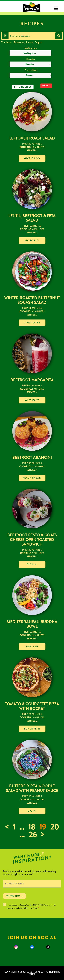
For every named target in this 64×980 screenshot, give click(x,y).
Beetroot (19, 42)
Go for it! (32, 241)
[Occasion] (30, 64)
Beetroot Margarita (32, 380)
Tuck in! (32, 564)
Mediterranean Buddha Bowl (32, 624)
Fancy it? (32, 647)
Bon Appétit (32, 729)
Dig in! (32, 811)
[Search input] (32, 36)
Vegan (39, 42)
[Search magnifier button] (59, 36)
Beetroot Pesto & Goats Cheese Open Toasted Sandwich (32, 540)
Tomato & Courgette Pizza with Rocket (32, 706)
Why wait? (32, 400)
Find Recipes (23, 87)
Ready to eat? (32, 478)
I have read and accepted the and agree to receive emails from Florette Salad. (32, 906)
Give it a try (32, 323)
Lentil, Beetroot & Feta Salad (32, 218)
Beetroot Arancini (32, 458)
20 (55, 827)
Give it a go (32, 158)
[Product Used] (30, 75)
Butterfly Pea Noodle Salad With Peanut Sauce (32, 788)
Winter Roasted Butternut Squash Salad (32, 300)
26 (33, 835)
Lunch (30, 42)
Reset (46, 86)
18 (32, 827)
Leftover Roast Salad (32, 138)
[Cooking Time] (30, 53)
